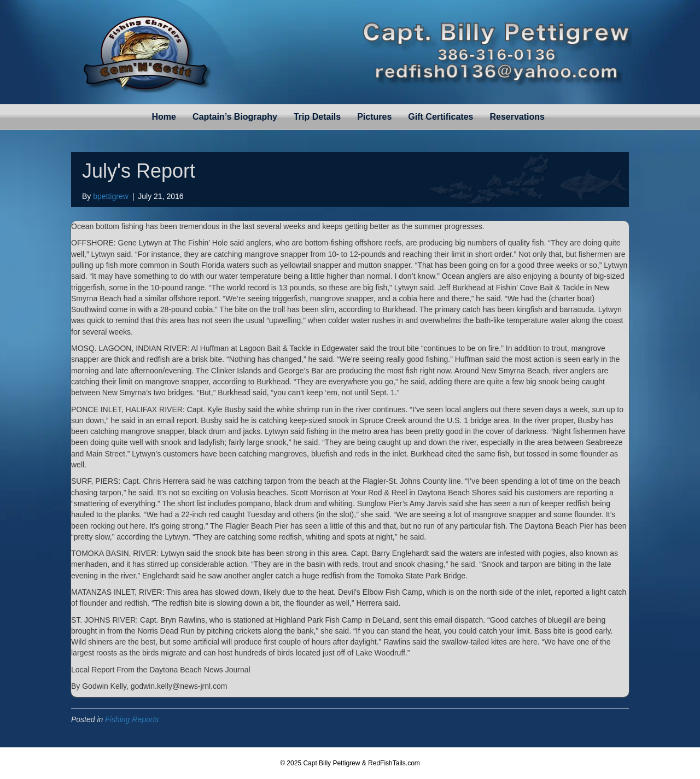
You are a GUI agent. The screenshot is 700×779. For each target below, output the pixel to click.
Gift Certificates (441, 117)
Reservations (517, 117)
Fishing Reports (132, 719)
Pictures (374, 117)
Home (164, 117)
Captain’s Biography (235, 117)
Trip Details (317, 117)
